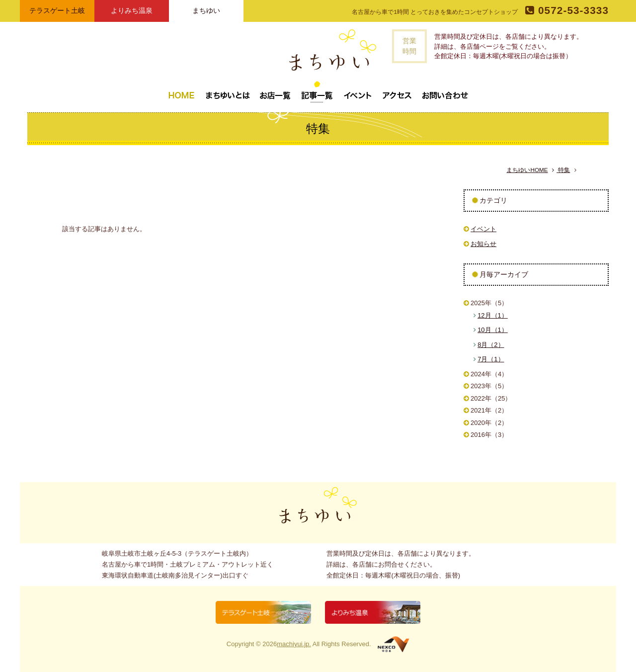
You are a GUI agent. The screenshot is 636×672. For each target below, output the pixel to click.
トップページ (181, 91)
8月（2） (491, 345)
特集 (561, 170)
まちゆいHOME (527, 170)
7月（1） (491, 359)
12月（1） (493, 315)
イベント (358, 91)
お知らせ (483, 244)
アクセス (397, 91)
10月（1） (493, 330)
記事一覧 (317, 91)
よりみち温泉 (132, 10)
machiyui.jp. (294, 644)
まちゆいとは (228, 91)
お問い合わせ (445, 91)
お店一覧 (275, 91)
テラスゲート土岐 (57, 10)
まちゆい (206, 10)
